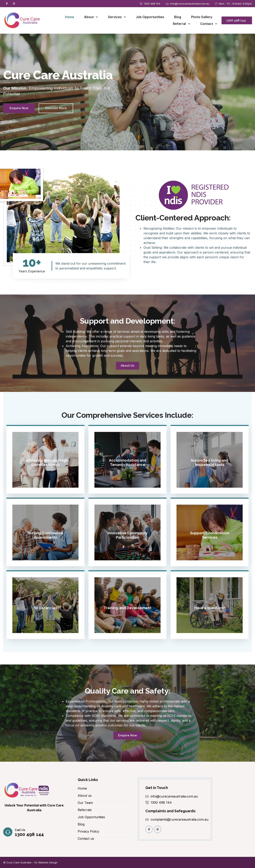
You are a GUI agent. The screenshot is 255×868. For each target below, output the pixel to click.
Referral (181, 24)
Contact (209, 24)
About (91, 17)
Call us (20, 852)
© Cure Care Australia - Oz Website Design (30, 862)
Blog (178, 17)
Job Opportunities (150, 17)
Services (117, 17)
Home (70, 17)
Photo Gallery (202, 17)
